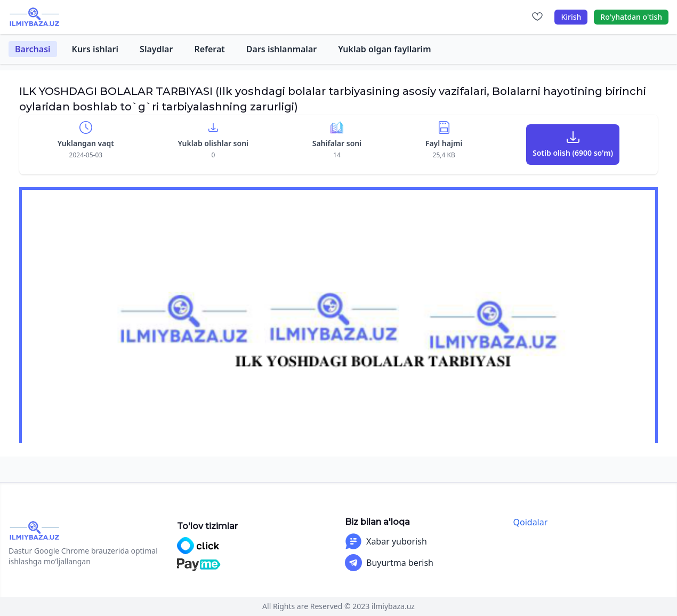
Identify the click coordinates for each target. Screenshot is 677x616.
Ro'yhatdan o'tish (631, 17)
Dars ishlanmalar (281, 49)
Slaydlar (156, 49)
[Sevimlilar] (537, 17)
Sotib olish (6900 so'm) (573, 153)
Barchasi (33, 49)
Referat (209, 49)
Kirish (571, 17)
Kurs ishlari (95, 49)
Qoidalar (531, 522)
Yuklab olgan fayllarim (384, 49)
